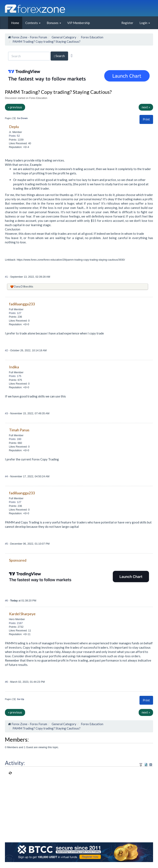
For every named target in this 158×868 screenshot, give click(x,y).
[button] (146, 119)
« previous (15, 107)
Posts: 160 (15, 439)
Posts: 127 (15, 313)
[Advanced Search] (71, 56)
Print (146, 119)
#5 (7, 544)
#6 (7, 601)
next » (146, 107)
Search (59, 56)
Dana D (18, 286)
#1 (7, 277)
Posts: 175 (15, 376)
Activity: (15, 763)
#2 (7, 350)
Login (145, 23)
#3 (7, 413)
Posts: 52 (14, 136)
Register (127, 23)
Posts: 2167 (16, 623)
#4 (7, 476)
